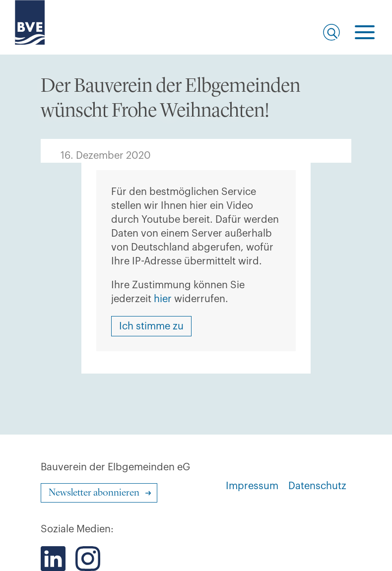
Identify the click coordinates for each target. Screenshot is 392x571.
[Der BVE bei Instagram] (88, 559)
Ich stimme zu (151, 326)
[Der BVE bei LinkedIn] (53, 559)
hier (163, 299)
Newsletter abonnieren (94, 493)
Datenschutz (317, 486)
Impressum (252, 486)
